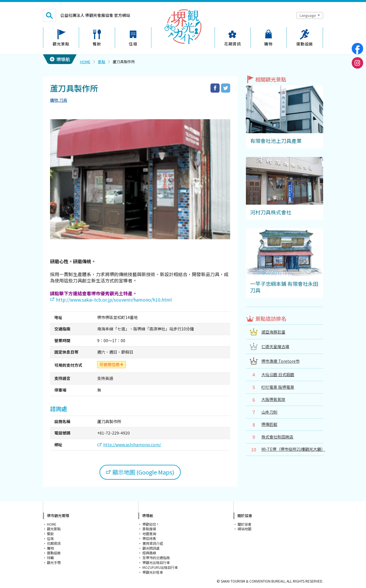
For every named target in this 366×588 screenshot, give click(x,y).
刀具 (63, 100)
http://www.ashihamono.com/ (132, 445)
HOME (85, 62)
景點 (102, 62)
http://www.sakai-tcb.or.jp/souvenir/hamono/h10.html (114, 300)
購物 (54, 100)
